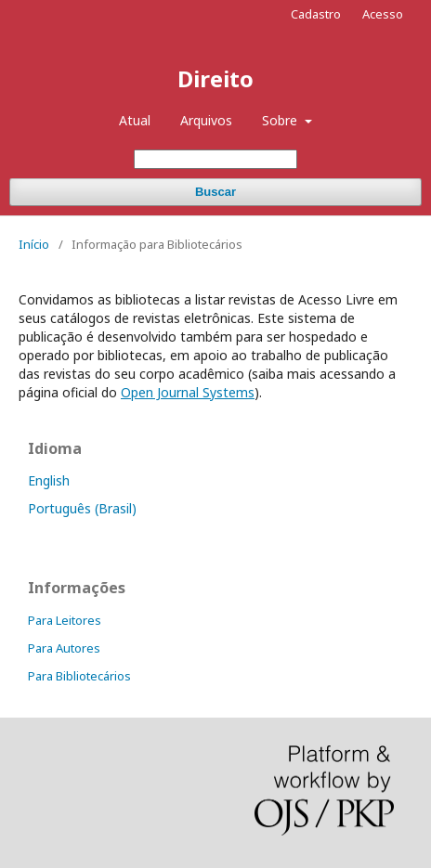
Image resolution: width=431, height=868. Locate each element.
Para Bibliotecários (79, 676)
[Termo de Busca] (215, 159)
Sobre (281, 120)
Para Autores (64, 648)
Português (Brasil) (82, 508)
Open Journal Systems (188, 392)
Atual (135, 120)
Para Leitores (65, 620)
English (49, 480)
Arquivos (206, 120)
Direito (215, 78)
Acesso (383, 14)
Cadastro (316, 14)
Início (34, 244)
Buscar (215, 192)
